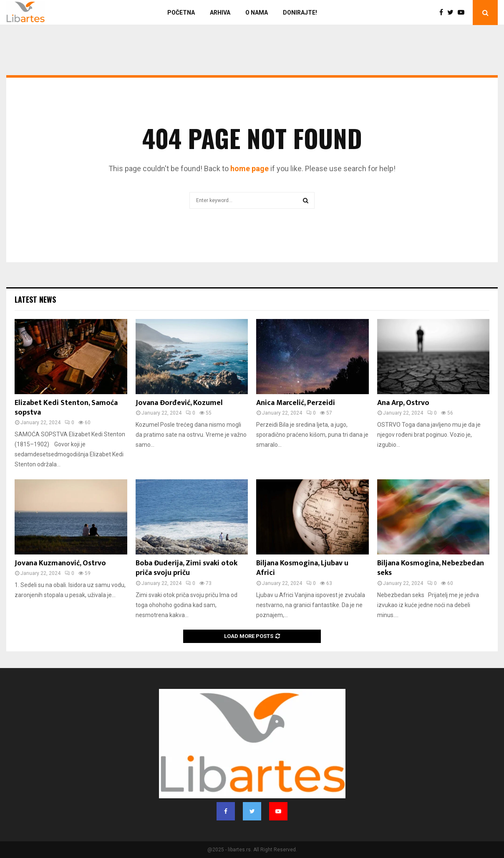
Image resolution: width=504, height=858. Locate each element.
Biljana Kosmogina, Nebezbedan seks (431, 568)
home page (249, 168)
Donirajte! (300, 13)
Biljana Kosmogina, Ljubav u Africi (302, 568)
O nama (257, 13)
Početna (181, 13)
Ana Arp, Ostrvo (403, 403)
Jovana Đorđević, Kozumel (179, 403)
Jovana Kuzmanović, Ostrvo (60, 563)
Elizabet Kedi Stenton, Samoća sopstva (66, 408)
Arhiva (220, 13)
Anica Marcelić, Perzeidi (296, 403)
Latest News (35, 299)
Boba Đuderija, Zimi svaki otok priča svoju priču (186, 568)
